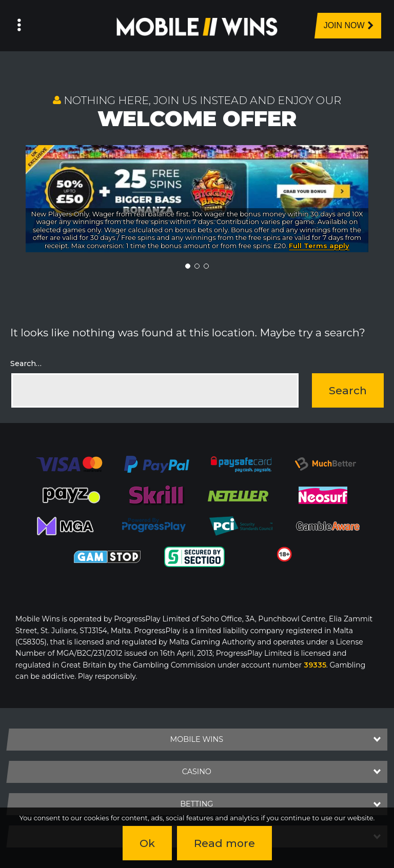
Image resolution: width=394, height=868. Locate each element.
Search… (26, 364)
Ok (147, 843)
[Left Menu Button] (19, 26)
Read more (224, 843)
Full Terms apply (319, 246)
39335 (315, 665)
